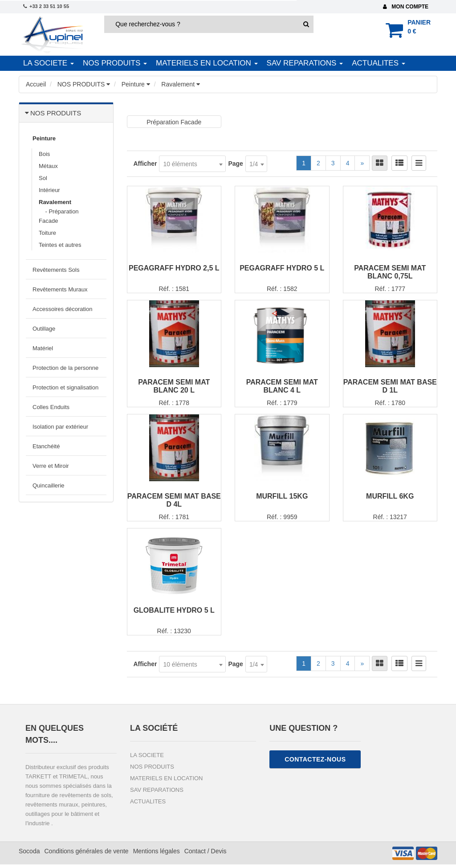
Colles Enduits (51, 407)
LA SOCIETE (46, 63)
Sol (43, 178)
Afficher (145, 164)
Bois (44, 154)
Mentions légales (157, 855)
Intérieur (49, 190)
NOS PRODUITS (113, 63)
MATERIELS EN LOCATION (205, 63)
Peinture (44, 138)
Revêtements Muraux (60, 289)
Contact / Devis (206, 855)
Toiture (47, 233)
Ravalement (55, 202)
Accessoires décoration (62, 309)
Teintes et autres (60, 245)
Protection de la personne (65, 368)
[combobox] (192, 164)
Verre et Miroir (51, 466)
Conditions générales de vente (86, 855)
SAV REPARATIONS (303, 63)
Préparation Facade (174, 122)
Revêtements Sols (56, 270)
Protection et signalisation (65, 387)
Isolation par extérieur (60, 427)
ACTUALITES (376, 63)
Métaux (48, 166)
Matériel (43, 348)
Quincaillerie (49, 485)
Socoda (29, 855)
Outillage (44, 329)
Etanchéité (46, 446)
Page (235, 164)
